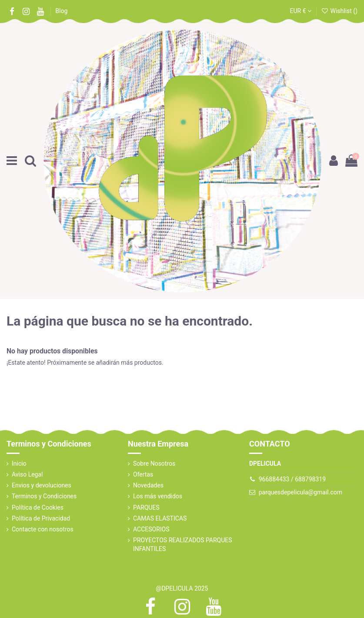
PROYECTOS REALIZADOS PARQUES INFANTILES (183, 544)
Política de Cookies (38, 507)
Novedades (148, 485)
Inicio (19, 463)
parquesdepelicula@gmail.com (301, 492)
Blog (61, 11)
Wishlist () (339, 11)
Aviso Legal (27, 474)
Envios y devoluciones (42, 485)
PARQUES (146, 507)
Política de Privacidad (41, 518)
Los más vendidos (158, 496)
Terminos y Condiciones (44, 496)
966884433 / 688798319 (292, 479)
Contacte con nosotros (43, 529)
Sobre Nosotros (154, 463)
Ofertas (143, 474)
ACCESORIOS (151, 529)
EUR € (301, 11)
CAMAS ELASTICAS (160, 518)
